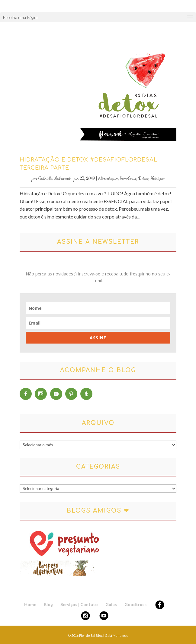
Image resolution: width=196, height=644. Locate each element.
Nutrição (157, 179)
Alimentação (108, 179)
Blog (48, 604)
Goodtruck (136, 604)
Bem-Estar (128, 179)
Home (30, 604)
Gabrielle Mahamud (54, 179)
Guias (111, 604)
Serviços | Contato (79, 604)
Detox (143, 179)
